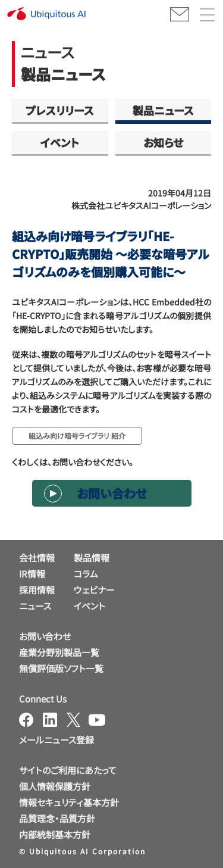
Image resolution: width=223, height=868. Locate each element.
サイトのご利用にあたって (68, 770)
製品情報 (92, 558)
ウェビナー (94, 590)
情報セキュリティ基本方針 (69, 802)
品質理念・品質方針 (57, 818)
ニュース (35, 606)
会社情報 (37, 558)
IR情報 (32, 574)
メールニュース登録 (56, 740)
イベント (60, 142)
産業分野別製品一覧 (59, 652)
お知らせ (163, 142)
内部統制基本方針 (55, 834)
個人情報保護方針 (55, 786)
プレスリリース (60, 110)
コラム (86, 574)
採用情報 (37, 590)
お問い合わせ (112, 493)
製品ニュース (163, 110)
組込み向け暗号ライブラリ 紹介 (77, 435)
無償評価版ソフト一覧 (61, 668)
